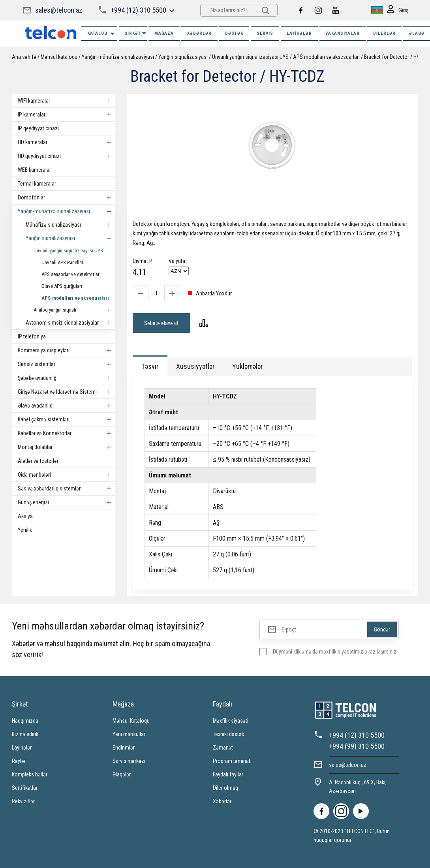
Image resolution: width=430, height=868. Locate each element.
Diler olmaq (225, 788)
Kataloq (101, 34)
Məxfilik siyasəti (231, 721)
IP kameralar (66, 115)
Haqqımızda (25, 721)
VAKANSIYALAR (343, 33)
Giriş (398, 10)
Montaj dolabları (66, 447)
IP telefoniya (32, 336)
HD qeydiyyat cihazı (66, 156)
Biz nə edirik (25, 734)
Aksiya (25, 516)
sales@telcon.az (59, 10)
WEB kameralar (34, 170)
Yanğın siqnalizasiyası (183, 57)
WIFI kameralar (66, 101)
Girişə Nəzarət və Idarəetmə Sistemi (66, 392)
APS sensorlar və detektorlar (70, 274)
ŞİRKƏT (136, 33)
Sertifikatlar (25, 788)
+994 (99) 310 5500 (357, 746)
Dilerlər (384, 33)
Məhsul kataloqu (59, 57)
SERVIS (265, 33)
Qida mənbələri (66, 475)
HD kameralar (66, 142)
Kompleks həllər (30, 774)
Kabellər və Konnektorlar (66, 433)
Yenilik (25, 530)
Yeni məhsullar (129, 734)
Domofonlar (66, 197)
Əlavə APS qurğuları (62, 286)
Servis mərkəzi (129, 761)
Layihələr (299, 33)
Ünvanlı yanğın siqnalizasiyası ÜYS (250, 57)
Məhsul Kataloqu (131, 721)
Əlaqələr (122, 774)
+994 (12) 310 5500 (138, 10)
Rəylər (19, 761)
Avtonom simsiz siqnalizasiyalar (70, 323)
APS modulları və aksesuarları (326, 57)
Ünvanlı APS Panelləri (63, 262)
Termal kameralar (37, 184)
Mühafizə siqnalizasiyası (70, 225)
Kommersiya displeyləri (66, 350)
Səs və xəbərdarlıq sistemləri (66, 488)
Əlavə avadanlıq (66, 406)
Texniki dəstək (228, 734)
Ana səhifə (24, 57)
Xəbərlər (222, 801)
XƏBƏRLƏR (199, 33)
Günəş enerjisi (66, 502)
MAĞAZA (164, 33)
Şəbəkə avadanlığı (66, 378)
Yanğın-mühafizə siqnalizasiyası (118, 57)
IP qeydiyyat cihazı (38, 128)
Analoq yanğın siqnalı (74, 310)
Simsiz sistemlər (66, 364)
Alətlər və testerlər (38, 461)
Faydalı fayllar (228, 774)
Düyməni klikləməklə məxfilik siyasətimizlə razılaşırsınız (335, 652)
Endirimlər (124, 748)
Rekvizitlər (23, 801)
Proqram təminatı (232, 761)
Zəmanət (223, 748)
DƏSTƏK (234, 33)
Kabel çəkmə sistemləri (66, 419)
